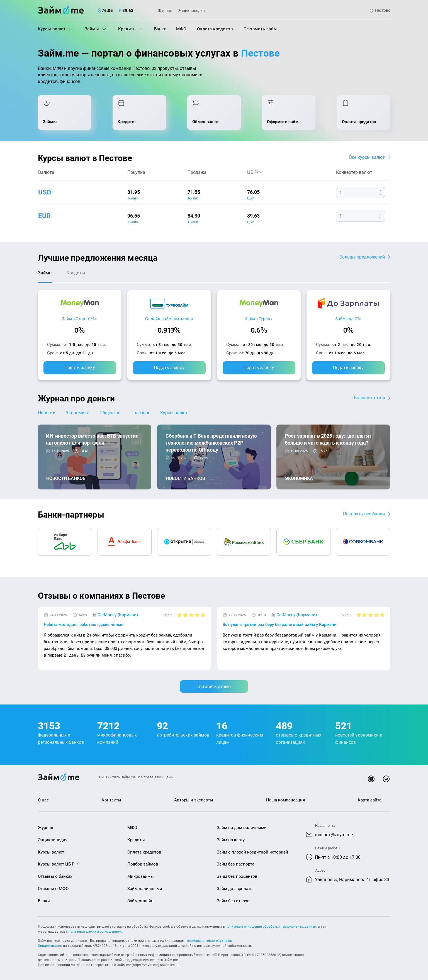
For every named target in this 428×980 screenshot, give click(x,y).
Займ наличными (145, 889)
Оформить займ (260, 29)
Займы (95, 29)
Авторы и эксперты (194, 800)
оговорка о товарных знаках (210, 941)
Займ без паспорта (236, 864)
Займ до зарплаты (235, 889)
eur (44, 216)
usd (45, 192)
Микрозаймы (141, 876)
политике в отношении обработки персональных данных (271, 927)
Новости (47, 413)
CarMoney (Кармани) (118, 615)
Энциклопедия (191, 11)
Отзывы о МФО (53, 889)
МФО (181, 29)
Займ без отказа (233, 901)
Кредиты (131, 29)
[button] (389, 596)
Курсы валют (55, 29)
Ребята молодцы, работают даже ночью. (84, 625)
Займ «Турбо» (259, 319)
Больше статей (369, 398)
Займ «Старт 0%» (80, 319)
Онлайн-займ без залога (169, 319)
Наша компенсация (285, 800)
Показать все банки (364, 514)
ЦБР (251, 198)
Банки (160, 29)
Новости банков (66, 478)
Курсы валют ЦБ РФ (58, 864)
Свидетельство (50, 946)
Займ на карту (231, 840)
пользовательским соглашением (95, 932)
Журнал (165, 11)
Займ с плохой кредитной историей (252, 852)
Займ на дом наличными (242, 828)
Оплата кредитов (215, 29)
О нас (43, 800)
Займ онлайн (140, 901)
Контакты (111, 800)
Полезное (140, 413)
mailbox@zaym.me (334, 835)
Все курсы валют (367, 157)
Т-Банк (133, 198)
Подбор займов (143, 864)
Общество (110, 413)
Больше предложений (362, 257)
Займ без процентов (237, 876)
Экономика (77, 413)
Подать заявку (80, 368)
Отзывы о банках (55, 876)
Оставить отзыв (214, 687)
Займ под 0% (348, 319)
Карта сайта (370, 800)
